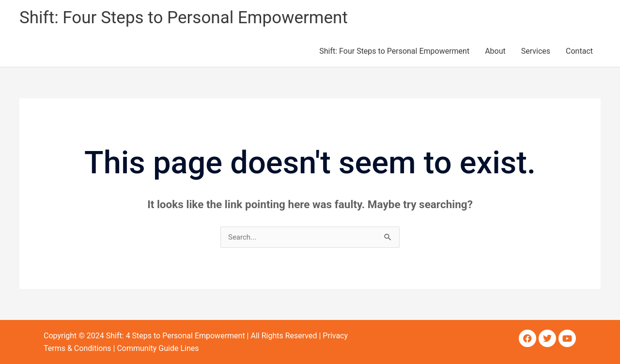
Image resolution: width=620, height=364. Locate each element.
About (495, 51)
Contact (579, 51)
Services (536, 51)
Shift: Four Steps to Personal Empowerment (184, 18)
